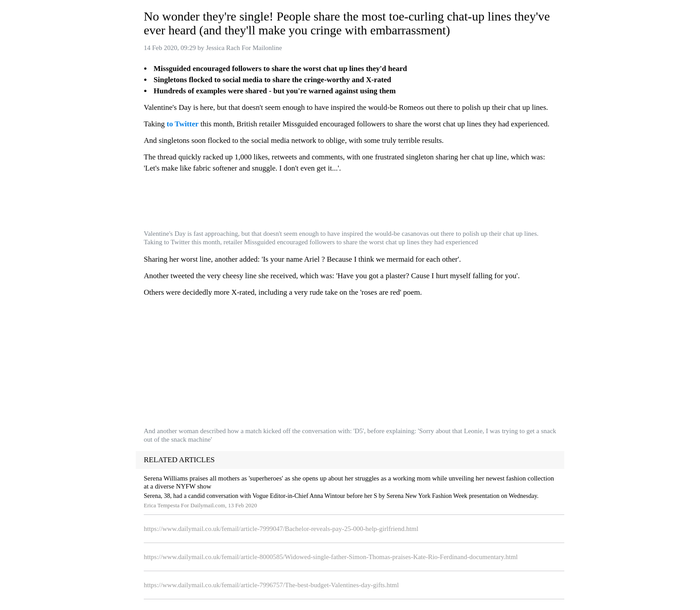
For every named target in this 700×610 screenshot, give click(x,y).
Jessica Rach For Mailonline (244, 48)
